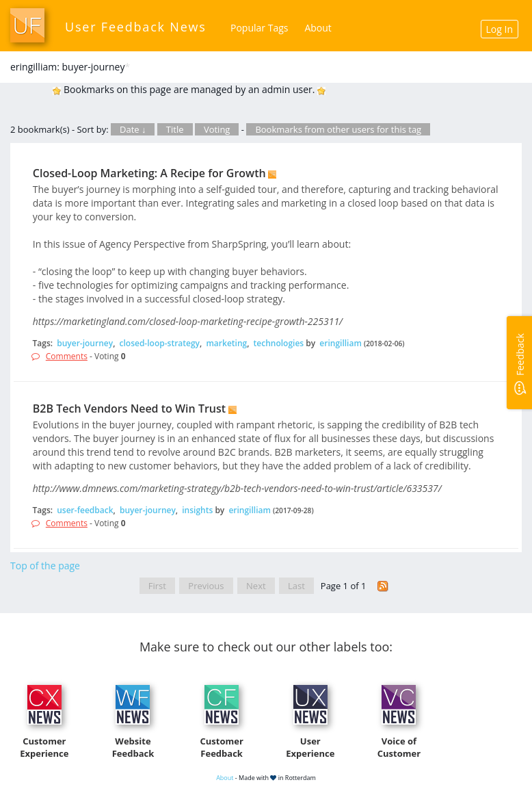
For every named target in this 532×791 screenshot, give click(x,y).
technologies (279, 343)
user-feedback (85, 510)
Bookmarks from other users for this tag (338, 129)
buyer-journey (85, 343)
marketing (226, 343)
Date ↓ (133, 129)
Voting (217, 129)
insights (197, 510)
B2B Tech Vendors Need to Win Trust (129, 409)
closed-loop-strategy (160, 343)
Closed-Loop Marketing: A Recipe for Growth (149, 173)
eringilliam (341, 343)
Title (175, 129)
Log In (500, 29)
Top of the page (45, 566)
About (318, 28)
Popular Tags (259, 28)
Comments (67, 356)
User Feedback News (136, 27)
